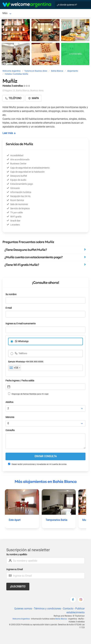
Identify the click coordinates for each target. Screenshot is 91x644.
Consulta (10, 430)
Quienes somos (23, 609)
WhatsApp (23, 341)
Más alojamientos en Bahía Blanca (46, 482)
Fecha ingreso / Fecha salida (20, 381)
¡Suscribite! (18, 587)
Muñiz (86, 520)
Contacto (68, 609)
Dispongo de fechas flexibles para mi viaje (28, 394)
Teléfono (23, 354)
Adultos (9, 402)
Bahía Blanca (10, 13)
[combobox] (15, 368)
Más (24, 13)
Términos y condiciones (47, 609)
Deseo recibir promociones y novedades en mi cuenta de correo (37, 464)
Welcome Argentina (21, 619)
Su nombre (11, 294)
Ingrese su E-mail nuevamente (21, 324)
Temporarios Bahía (56, 520)
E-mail (9, 308)
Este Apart (15, 520)
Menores (10, 417)
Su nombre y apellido (17, 555)
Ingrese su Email (15, 569)
